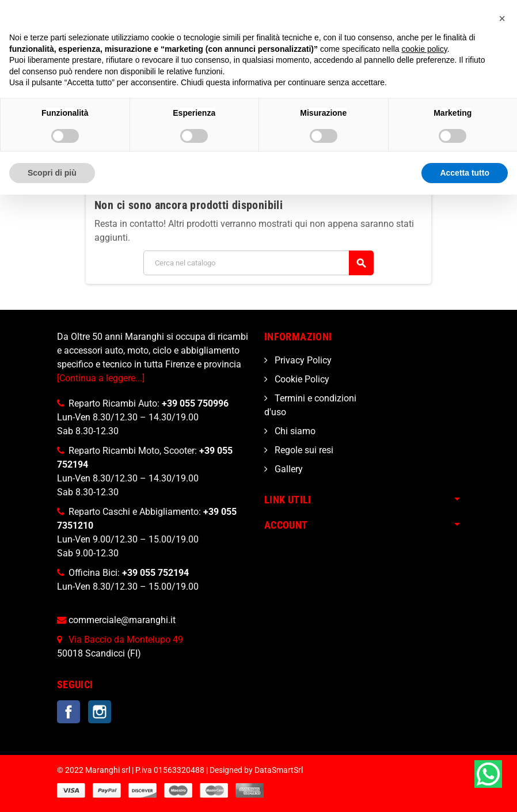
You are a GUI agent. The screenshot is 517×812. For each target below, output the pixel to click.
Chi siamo (294, 431)
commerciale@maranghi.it (122, 620)
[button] (502, 18)
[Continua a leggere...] (101, 378)
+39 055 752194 (155, 573)
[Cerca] (258, 263)
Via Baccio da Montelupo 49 (126, 640)
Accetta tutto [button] (465, 173)
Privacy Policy (302, 360)
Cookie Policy (301, 379)
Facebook (69, 712)
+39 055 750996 (195, 403)
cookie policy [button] (425, 49)
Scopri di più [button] (52, 173)
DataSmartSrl (279, 770)
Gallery (288, 469)
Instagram (100, 712)
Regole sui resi (303, 450)
